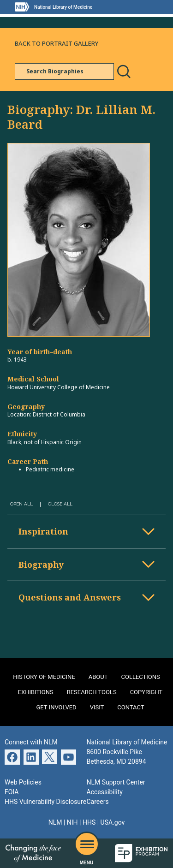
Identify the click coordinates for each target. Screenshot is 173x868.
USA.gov (113, 822)
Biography (41, 565)
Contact (131, 707)
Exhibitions (36, 692)
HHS (89, 822)
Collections (141, 677)
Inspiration (43, 531)
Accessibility (105, 792)
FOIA (12, 792)
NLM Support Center (116, 782)
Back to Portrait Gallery (57, 43)
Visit (97, 707)
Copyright (146, 692)
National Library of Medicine (63, 7)
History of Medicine (44, 677)
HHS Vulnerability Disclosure (45, 802)
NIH (72, 822)
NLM (55, 822)
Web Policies (23, 782)
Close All (60, 504)
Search (124, 71)
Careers (98, 802)
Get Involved (57, 707)
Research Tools (92, 692)
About (98, 677)
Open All (21, 504)
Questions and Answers (70, 597)
